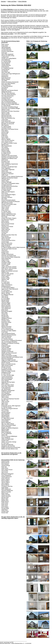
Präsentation (5, 38)
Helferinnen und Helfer (8, 34)
